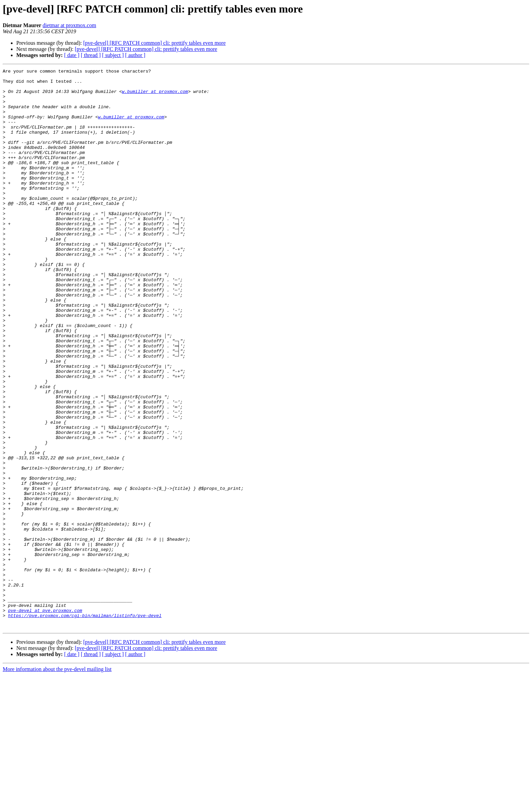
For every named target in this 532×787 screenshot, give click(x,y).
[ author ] (135, 55)
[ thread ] (91, 55)
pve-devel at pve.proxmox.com (45, 719)
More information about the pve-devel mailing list (57, 781)
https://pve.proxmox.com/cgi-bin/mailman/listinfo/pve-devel (85, 725)
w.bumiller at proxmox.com (155, 96)
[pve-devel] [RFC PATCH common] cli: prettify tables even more (154, 43)
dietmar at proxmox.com (70, 25)
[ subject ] (113, 55)
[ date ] (72, 55)
